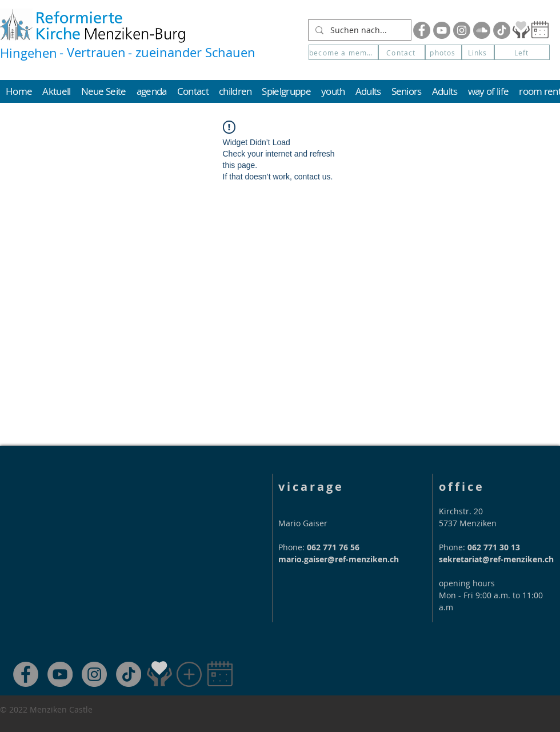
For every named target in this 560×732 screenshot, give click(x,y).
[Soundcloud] (482, 30)
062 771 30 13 (494, 547)
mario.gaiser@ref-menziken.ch (339, 559)
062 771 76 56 (333, 547)
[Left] (522, 52)
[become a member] (343, 52)
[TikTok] (129, 674)
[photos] (443, 52)
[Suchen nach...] (359, 30)
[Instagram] (462, 30)
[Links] (478, 52)
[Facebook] (422, 30)
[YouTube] (442, 30)
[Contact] (402, 52)
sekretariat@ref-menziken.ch (496, 559)
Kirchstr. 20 (461, 511)
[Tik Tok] (502, 30)
